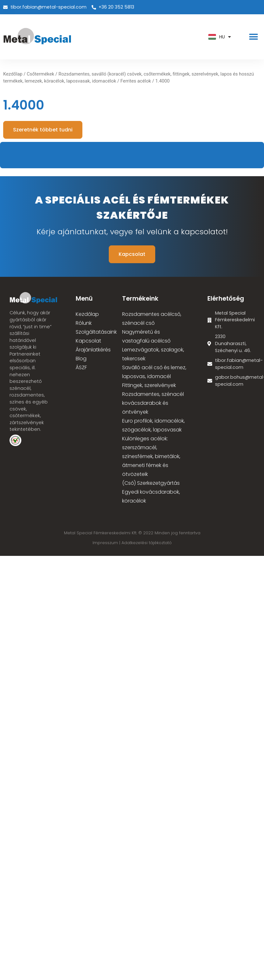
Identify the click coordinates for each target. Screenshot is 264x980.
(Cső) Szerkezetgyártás (151, 483)
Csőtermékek (40, 74)
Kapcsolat (88, 341)
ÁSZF (81, 367)
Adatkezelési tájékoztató (147, 543)
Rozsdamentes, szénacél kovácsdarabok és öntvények (153, 403)
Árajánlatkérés (93, 350)
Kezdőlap (13, 74)
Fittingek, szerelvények (149, 385)
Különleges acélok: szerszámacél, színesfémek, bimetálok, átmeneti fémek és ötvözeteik (151, 456)
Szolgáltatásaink (96, 332)
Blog (81, 359)
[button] (254, 37)
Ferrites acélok (136, 81)
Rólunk (84, 323)
